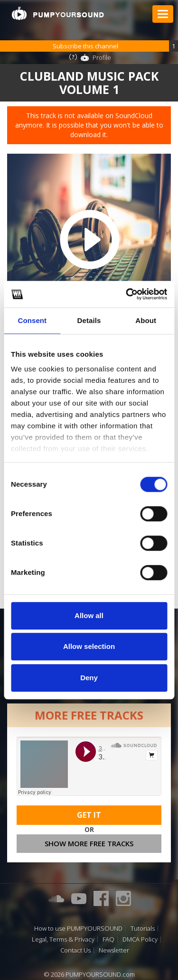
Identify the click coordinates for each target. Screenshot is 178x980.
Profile (102, 57)
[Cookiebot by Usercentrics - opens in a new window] (127, 294)
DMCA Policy (140, 939)
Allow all (89, 615)
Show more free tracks (89, 843)
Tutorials (143, 929)
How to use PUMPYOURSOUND (78, 929)
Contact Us (75, 950)
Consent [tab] (32, 320)
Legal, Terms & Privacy (63, 939)
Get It (89, 815)
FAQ (108, 939)
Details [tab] (89, 320)
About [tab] (146, 320)
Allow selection (89, 646)
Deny (89, 678)
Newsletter (114, 950)
